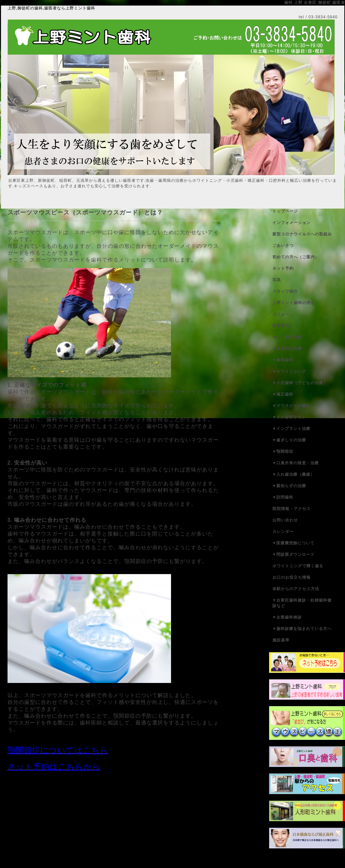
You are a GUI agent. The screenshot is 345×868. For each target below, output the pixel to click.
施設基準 (281, 640)
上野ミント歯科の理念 (294, 303)
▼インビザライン (289, 417)
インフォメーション (292, 223)
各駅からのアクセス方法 (296, 589)
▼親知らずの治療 (289, 486)
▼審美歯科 (283, 360)
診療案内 (281, 326)
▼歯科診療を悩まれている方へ (302, 629)
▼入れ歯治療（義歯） (294, 474)
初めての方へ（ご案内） (296, 257)
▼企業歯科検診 (287, 617)
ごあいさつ (283, 246)
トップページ (285, 211)
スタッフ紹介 (285, 291)
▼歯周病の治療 (287, 349)
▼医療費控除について (294, 543)
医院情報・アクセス (292, 509)
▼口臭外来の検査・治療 (296, 463)
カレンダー (283, 532)
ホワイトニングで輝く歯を (298, 566)
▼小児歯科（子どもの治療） (300, 383)
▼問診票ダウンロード (294, 554)
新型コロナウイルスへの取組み (302, 234)
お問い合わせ (285, 520)
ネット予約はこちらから (54, 766)
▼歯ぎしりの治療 (289, 440)
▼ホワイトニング (289, 371)
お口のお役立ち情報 (292, 577)
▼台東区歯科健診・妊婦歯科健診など (302, 603)
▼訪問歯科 (283, 497)
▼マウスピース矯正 (292, 406)
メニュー (281, 314)
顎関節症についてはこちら (58, 750)
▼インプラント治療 (292, 429)
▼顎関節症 (283, 451)
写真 (277, 280)
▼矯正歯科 (283, 394)
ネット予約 (283, 268)
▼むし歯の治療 (287, 337)
